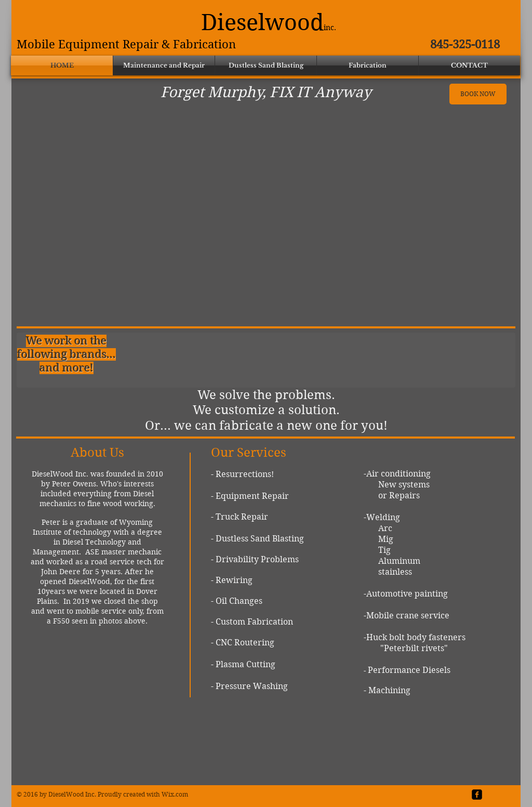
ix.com (178, 794)
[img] (154, 357)
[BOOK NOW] (478, 94)
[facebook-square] (477, 795)
